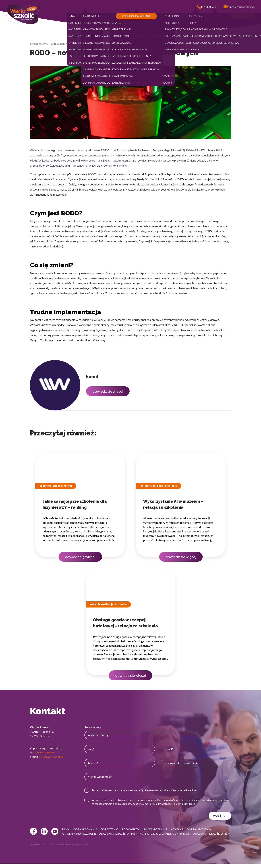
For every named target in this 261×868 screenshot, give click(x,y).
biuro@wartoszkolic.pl (53, 757)
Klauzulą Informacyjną (149, 804)
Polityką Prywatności (179, 804)
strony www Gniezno (78, 849)
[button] (74, 16)
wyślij (220, 816)
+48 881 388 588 (46, 752)
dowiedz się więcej (108, 391)
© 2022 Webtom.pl (58, 849)
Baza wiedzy (58, 44)
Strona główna (39, 44)
